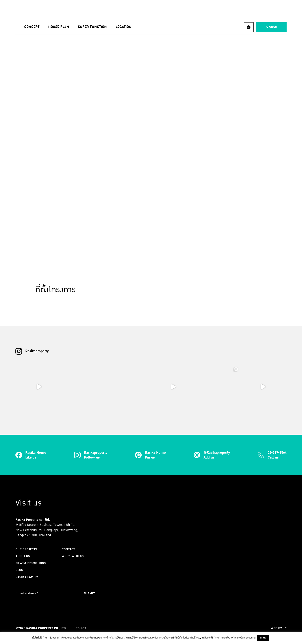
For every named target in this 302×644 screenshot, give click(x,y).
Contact (191, 10)
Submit (89, 593)
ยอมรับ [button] (263, 638)
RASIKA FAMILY (163, 10)
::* (285, 628)
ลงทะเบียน (271, 27)
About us (73, 10)
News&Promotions (106, 10)
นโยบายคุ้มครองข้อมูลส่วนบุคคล (240, 638)
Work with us (73, 556)
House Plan (59, 27)
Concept (32, 27)
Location (124, 27)
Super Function (92, 27)
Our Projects (44, 10)
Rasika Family (27, 577)
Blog (136, 10)
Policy (81, 628)
